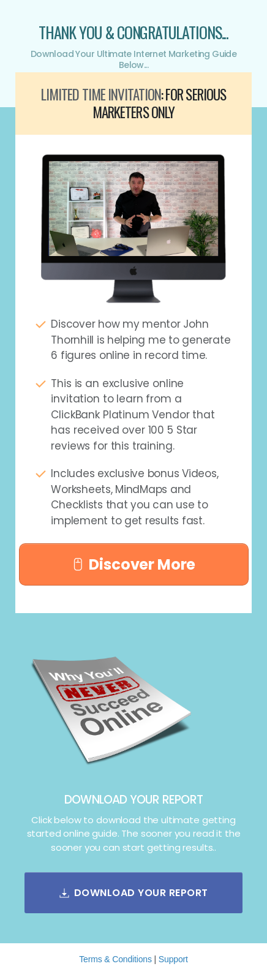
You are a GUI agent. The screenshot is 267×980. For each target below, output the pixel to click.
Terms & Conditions (115, 959)
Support (173, 959)
